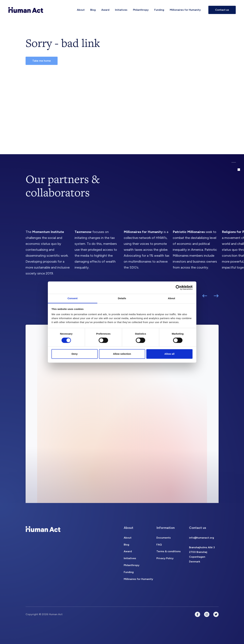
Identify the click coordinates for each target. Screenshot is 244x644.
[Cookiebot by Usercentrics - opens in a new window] (178, 287)
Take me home (42, 61)
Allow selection (122, 354)
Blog (93, 10)
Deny (75, 354)
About (81, 10)
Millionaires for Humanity (185, 10)
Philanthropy (141, 10)
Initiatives (121, 10)
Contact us (222, 10)
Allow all (170, 354)
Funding (159, 10)
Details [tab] (122, 298)
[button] (205, 296)
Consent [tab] (73, 298)
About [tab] (172, 298)
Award (105, 10)
